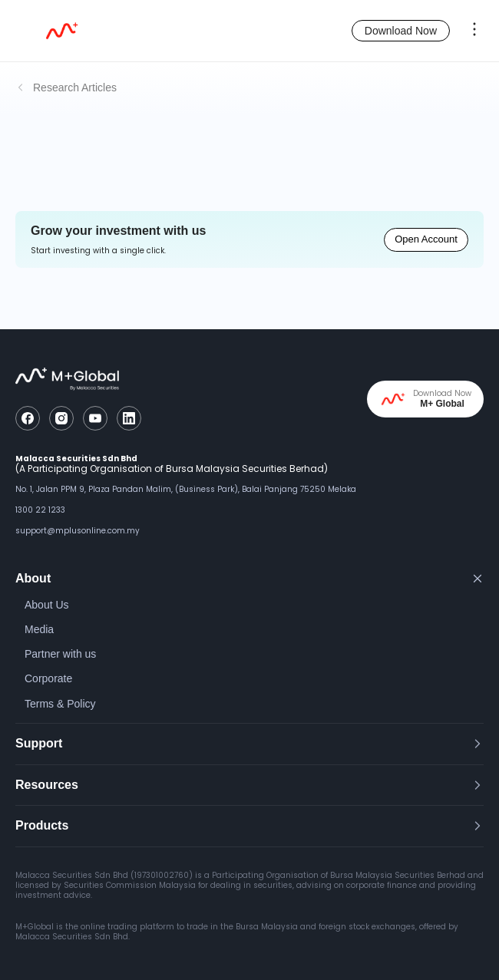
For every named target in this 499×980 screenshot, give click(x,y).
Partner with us (60, 654)
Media (39, 629)
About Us (47, 605)
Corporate (48, 678)
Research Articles (75, 87)
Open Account (426, 239)
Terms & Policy (60, 704)
